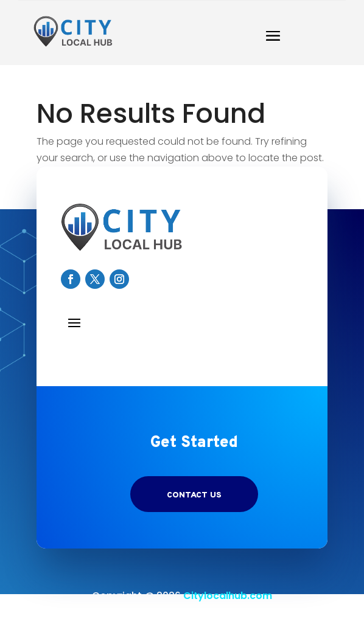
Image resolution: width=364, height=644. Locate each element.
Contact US (194, 495)
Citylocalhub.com (228, 596)
